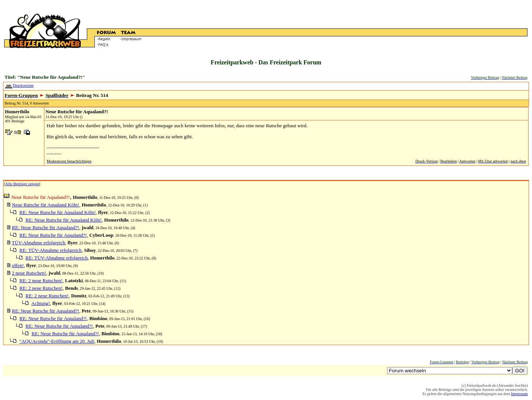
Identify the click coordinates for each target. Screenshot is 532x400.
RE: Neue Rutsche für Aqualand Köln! (57, 212)
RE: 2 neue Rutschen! (41, 280)
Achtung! (41, 303)
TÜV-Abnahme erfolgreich (38, 243)
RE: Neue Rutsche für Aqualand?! (46, 227)
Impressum (519, 394)
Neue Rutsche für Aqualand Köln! (46, 205)
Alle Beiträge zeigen (22, 184)
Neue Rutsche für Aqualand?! (77, 112)
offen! (18, 265)
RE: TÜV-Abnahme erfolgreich (50, 250)
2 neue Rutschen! (29, 273)
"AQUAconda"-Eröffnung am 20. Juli (57, 341)
